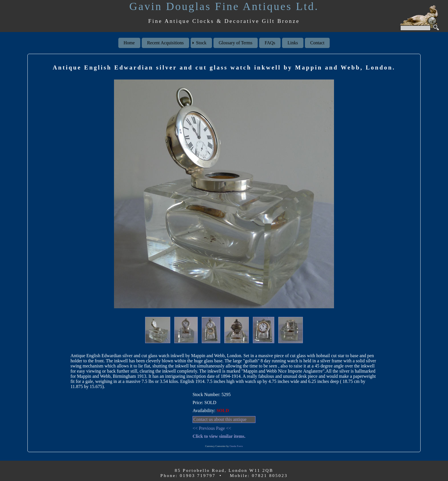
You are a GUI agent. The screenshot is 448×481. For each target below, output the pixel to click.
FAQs (270, 43)
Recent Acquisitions (165, 43)
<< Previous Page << (212, 428)
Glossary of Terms (236, 43)
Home (129, 43)
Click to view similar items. (219, 436)
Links (293, 43)
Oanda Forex (236, 446)
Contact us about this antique (220, 419)
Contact (317, 43)
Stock (201, 43)
